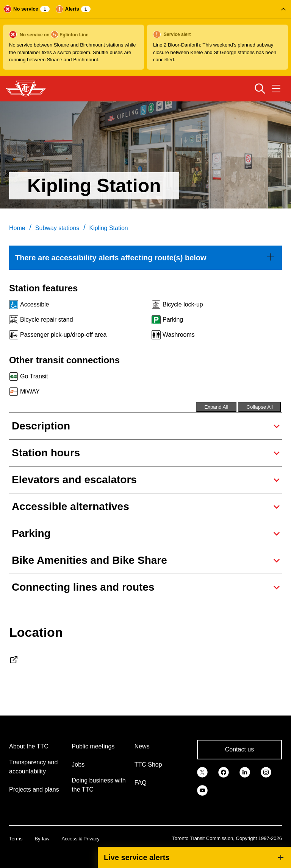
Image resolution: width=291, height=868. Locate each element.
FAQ (141, 783)
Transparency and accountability (33, 767)
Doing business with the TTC (99, 785)
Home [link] (17, 228)
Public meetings (93, 746)
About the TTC (29, 746)
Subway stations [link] (57, 228)
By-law (42, 839)
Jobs (78, 765)
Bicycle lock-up (183, 304)
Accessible (34, 304)
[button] (145, 38)
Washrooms (179, 335)
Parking (173, 320)
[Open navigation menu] (276, 89)
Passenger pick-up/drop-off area (63, 335)
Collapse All (260, 407)
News (142, 746)
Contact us (239, 749)
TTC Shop (148, 765)
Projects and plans (34, 789)
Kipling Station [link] (108, 228)
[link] (145, 258)
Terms (16, 839)
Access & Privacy (80, 839)
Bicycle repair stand (47, 320)
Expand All (216, 407)
